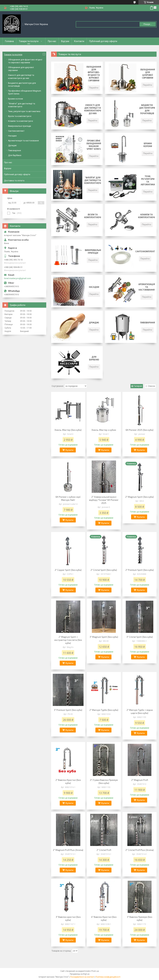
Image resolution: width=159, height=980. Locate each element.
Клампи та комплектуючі (147, 216)
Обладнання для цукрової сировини (148, 74)
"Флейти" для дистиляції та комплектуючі (93, 180)
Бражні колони (148, 145)
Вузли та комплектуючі (93, 216)
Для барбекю (94, 358)
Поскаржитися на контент (82, 977)
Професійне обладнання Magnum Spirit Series (94, 145)
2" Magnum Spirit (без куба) (140, 497)
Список (152, 386)
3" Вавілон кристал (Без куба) (68, 918)
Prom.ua (95, 971)
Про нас (52, 41)
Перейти (94, 88)
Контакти (79, 41)
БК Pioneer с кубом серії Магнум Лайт (68, 498)
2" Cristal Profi (104, 850)
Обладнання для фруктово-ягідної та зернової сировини (94, 74)
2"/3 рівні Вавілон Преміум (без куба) (104, 781)
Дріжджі (94, 323)
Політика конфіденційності (108, 977)
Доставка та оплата (14, 181)
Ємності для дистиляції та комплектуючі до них (93, 109)
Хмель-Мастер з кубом (104, 430)
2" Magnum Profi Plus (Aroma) (68, 850)
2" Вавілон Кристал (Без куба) (68, 781)
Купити (69, 450)
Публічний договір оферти (103, 41)
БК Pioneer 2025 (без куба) (140, 430)
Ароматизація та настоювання (147, 287)
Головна (9, 41)
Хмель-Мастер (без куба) (68, 430)
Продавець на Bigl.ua (80, 974)
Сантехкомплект (145, 251)
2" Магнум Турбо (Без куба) (104, 710)
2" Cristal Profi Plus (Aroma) (140, 850)
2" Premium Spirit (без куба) (140, 570)
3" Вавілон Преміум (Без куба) (140, 918)
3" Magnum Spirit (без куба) (104, 637)
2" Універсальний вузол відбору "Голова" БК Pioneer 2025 (104, 500)
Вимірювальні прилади (93, 252)
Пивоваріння (148, 323)
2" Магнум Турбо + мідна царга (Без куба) (140, 711)
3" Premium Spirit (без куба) (68, 710)
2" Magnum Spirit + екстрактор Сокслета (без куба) (68, 640)
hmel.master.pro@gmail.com (18, 278)
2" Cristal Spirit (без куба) (104, 570)
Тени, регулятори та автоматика (148, 180)
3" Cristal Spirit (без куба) (140, 637)
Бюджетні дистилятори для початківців (147, 109)
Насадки (94, 287)
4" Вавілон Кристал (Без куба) (104, 918)
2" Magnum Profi (140, 780)
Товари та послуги (29, 41)
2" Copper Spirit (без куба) (68, 570)
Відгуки (65, 41)
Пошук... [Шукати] (148, 24)
